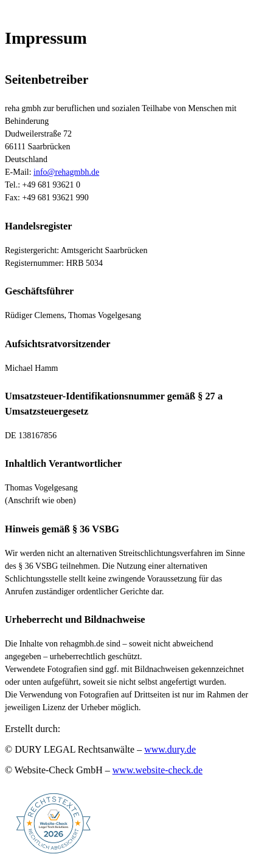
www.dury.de (170, 749)
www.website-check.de (157, 770)
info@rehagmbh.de (66, 172)
